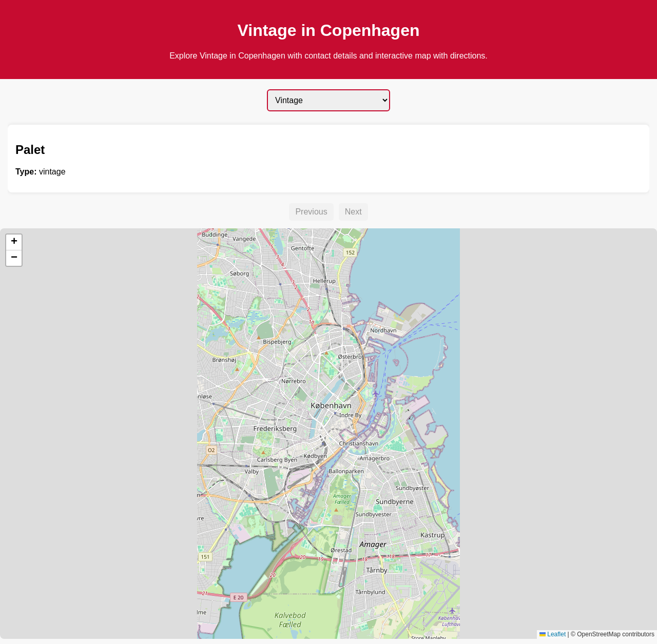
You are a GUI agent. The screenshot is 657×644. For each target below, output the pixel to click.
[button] (14, 242)
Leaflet (553, 634)
